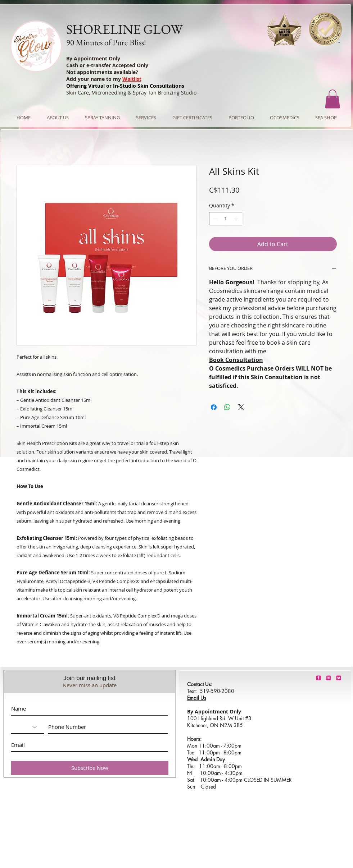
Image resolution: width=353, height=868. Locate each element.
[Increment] (237, 219)
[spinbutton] (226, 219)
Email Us (197, 698)
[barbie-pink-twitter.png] (339, 678)
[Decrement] (215, 219)
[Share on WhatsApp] (227, 407)
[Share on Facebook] (214, 407)
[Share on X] (241, 407)
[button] (332, 99)
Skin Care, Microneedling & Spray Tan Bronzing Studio (131, 93)
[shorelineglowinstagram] (329, 678)
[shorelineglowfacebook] (318, 678)
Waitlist (132, 79)
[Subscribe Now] (90, 768)
